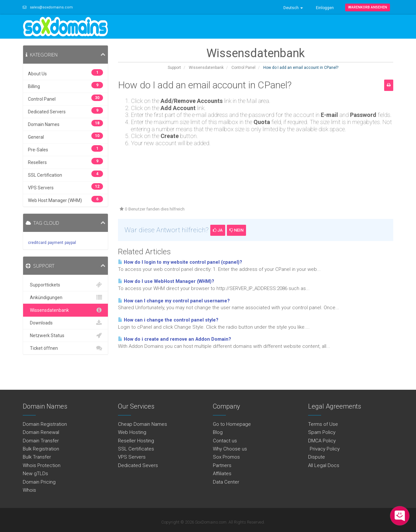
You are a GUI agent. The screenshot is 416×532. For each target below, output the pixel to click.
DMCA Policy (322, 441)
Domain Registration (45, 424)
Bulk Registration (41, 449)
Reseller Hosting (136, 441)
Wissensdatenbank (206, 68)
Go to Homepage (232, 424)
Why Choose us (230, 449)
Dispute (317, 457)
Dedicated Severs (138, 465)
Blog (218, 432)
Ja (218, 230)
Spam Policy (322, 432)
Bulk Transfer (37, 457)
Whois (29, 490)
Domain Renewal (41, 432)
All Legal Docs (324, 465)
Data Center (226, 482)
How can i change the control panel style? (168, 320)
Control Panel (243, 68)
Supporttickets (65, 285)
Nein (236, 230)
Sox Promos (226, 457)
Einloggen (325, 8)
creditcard (37, 243)
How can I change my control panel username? (174, 301)
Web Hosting (132, 432)
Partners (222, 465)
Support (174, 68)
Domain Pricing (39, 482)
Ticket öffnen (65, 348)
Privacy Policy (324, 449)
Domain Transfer (41, 441)
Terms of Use (323, 424)
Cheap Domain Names (143, 424)
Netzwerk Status (65, 336)
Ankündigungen (65, 298)
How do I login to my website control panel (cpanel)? (180, 262)
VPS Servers (132, 457)
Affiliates (222, 474)
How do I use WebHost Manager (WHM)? (166, 281)
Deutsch (293, 8)
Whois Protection (42, 465)
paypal (70, 243)
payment (56, 243)
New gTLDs (35, 474)
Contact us (225, 441)
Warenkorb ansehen (368, 7)
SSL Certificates (136, 449)
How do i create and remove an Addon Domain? (175, 339)
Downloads (65, 323)
